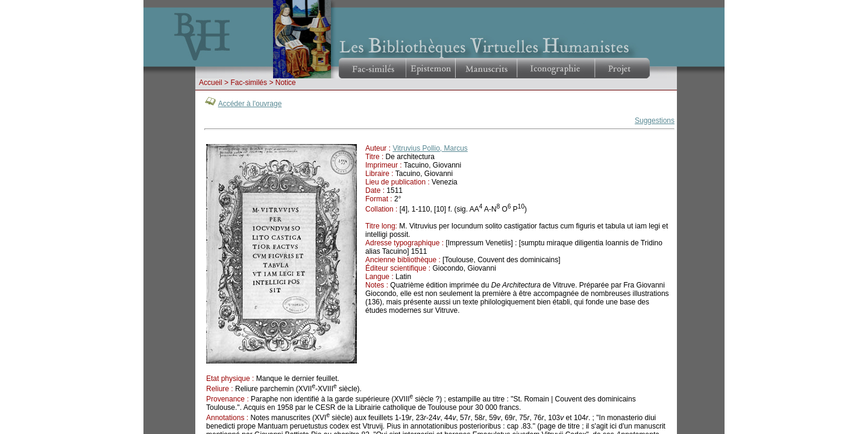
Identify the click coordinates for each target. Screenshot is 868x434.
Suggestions (655, 121)
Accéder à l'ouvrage (250, 104)
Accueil (211, 83)
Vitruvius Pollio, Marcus (430, 148)
